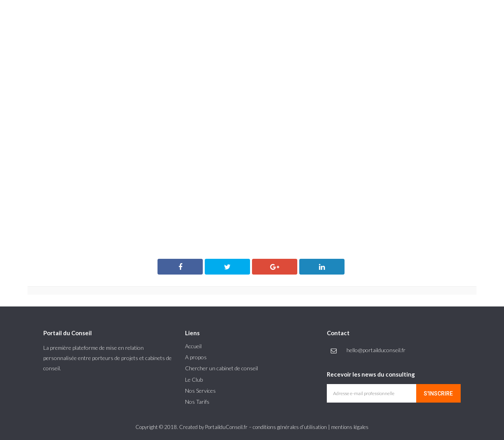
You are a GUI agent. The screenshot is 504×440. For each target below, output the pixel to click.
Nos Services (200, 391)
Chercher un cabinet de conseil (221, 368)
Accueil (193, 346)
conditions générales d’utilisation (290, 427)
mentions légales (350, 427)
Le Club (194, 380)
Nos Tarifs (197, 402)
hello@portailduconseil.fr (376, 350)
